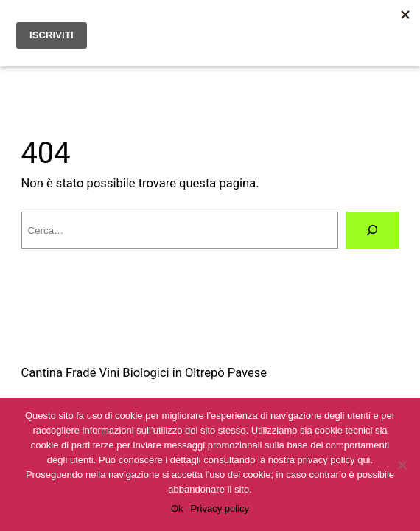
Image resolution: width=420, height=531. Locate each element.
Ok (177, 509)
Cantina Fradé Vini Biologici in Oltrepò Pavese (144, 373)
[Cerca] (372, 230)
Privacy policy (220, 509)
